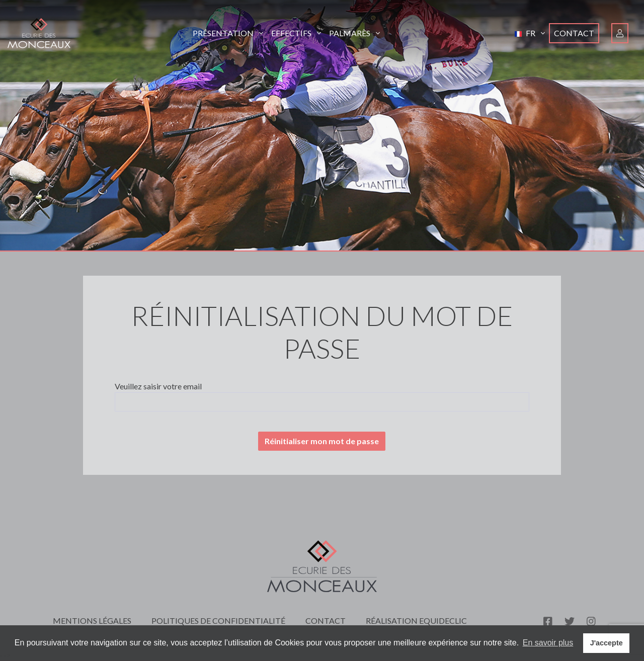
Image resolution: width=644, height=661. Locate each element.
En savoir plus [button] (548, 643)
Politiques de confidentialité (218, 621)
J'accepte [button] (607, 643)
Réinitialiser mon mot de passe (322, 441)
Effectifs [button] (296, 33)
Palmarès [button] (354, 33)
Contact (574, 33)
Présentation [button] (228, 33)
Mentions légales (92, 621)
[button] (530, 33)
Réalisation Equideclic (416, 621)
